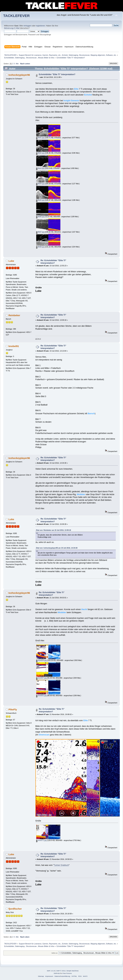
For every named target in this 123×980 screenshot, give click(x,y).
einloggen (27, 26)
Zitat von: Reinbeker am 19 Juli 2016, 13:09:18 (53, 530)
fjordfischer (15, 909)
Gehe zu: (55, 953)
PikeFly (13, 709)
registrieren (40, 26)
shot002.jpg (41, 695)
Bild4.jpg (40, 184)
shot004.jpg (41, 660)
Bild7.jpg (40, 232)
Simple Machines (72, 971)
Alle (17, 64)
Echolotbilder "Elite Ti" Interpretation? (57, 74)
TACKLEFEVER (16, 16)
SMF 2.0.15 (51, 971)
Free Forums (67, 973)
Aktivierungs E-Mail (12, 28)
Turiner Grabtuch (61, 865)
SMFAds (57, 973)
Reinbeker (14, 315)
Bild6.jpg (40, 217)
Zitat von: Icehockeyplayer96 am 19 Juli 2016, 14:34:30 (57, 548)
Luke (11, 261)
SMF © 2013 (61, 971)
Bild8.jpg (40, 247)
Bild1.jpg (40, 138)
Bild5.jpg (40, 200)
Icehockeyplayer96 (19, 75)
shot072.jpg (41, 840)
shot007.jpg (41, 678)
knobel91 (14, 346)
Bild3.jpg (40, 168)
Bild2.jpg (40, 153)
